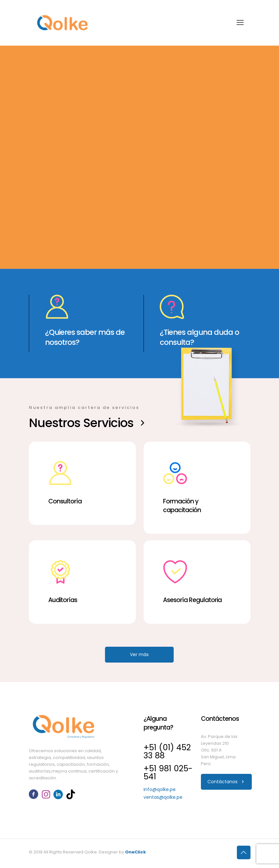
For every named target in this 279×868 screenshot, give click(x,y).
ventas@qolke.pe (163, 797)
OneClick (135, 852)
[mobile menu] (240, 23)
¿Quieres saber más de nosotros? (85, 337)
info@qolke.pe (160, 789)
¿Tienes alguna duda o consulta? (199, 337)
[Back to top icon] (244, 852)
